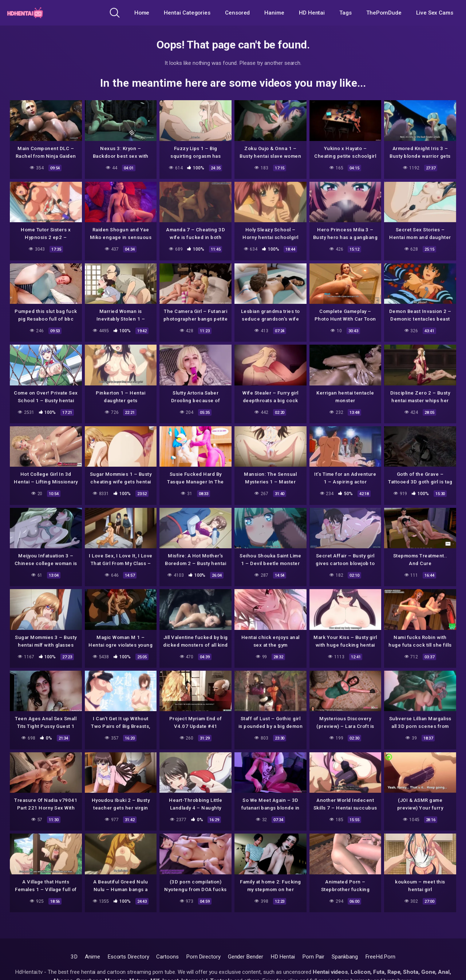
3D (74, 957)
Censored (237, 13)
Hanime (274, 13)
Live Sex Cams (435, 13)
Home (142, 13)
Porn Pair (313, 957)
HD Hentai (312, 13)
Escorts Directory (128, 957)
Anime (92, 957)
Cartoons (167, 957)
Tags (345, 13)
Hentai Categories (187, 13)
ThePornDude (384, 13)
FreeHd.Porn (380, 957)
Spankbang (345, 957)
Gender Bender (246, 957)
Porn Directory (203, 957)
